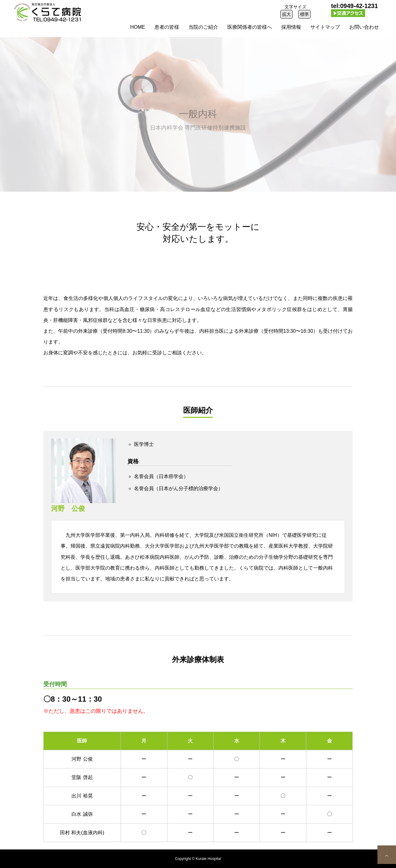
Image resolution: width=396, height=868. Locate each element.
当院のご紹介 (203, 27)
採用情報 (291, 27)
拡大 (286, 14)
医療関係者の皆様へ (250, 27)
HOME (138, 27)
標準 (304, 14)
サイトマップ (325, 27)
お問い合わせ (364, 27)
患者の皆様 (167, 27)
